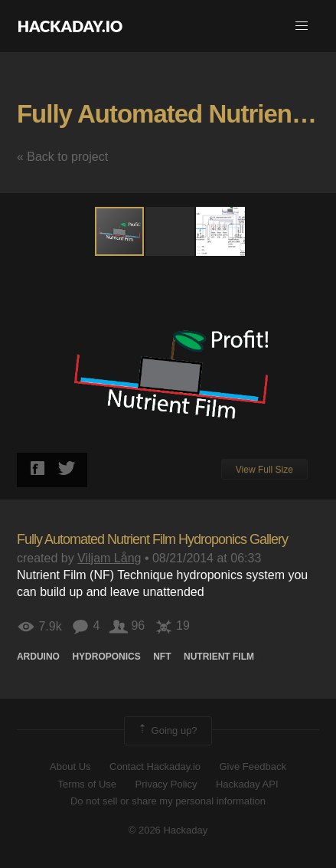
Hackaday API (247, 784)
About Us (70, 766)
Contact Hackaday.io (155, 766)
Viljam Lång (109, 558)
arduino (38, 657)
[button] (302, 26)
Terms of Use (87, 784)
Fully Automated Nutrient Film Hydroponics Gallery (152, 539)
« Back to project (62, 157)
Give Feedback (252, 766)
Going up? (167, 731)
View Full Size (264, 470)
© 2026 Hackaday (168, 830)
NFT (162, 657)
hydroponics (106, 657)
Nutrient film (219, 657)
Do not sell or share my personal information (168, 801)
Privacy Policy (166, 784)
